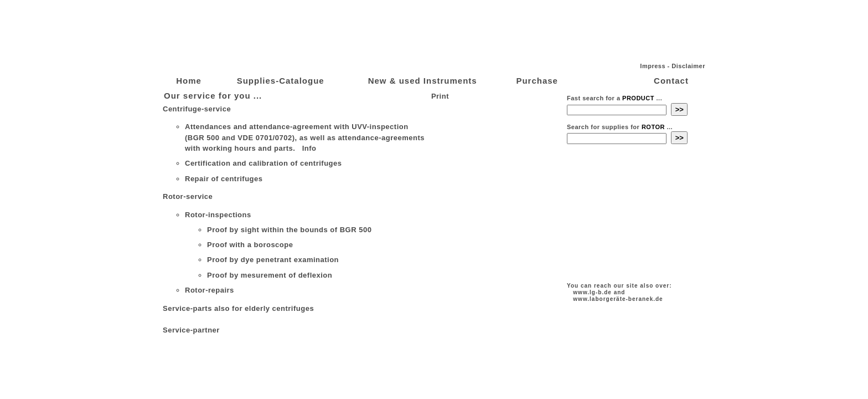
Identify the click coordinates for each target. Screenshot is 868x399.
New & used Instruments (423, 81)
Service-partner (191, 330)
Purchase (537, 81)
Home (189, 81)
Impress (653, 66)
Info (308, 148)
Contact (671, 81)
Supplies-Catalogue (281, 81)
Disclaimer (688, 66)
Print (439, 96)
